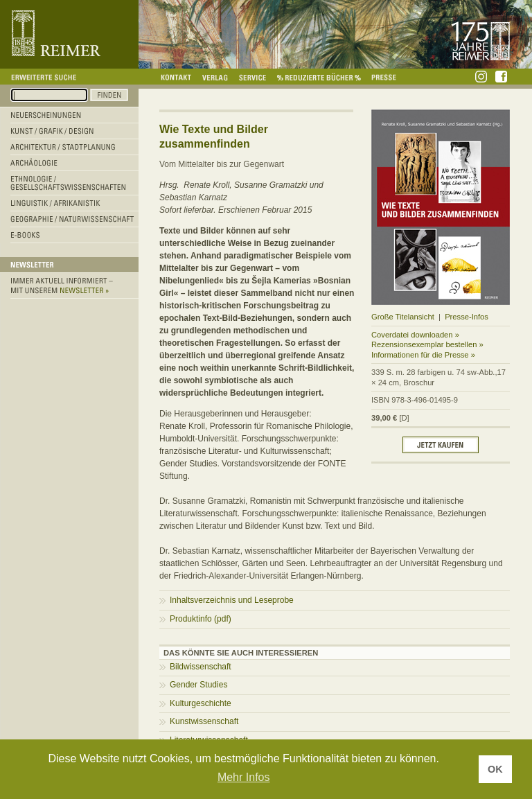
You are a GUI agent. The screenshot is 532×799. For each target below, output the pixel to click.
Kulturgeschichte (201, 703)
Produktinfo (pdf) (201, 619)
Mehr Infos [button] (244, 777)
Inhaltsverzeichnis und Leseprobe (232, 600)
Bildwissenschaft (201, 667)
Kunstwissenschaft (204, 721)
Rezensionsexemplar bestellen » (427, 344)
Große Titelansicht (403, 317)
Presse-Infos (467, 317)
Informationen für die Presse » (423, 355)
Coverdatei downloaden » (415, 335)
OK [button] (495, 769)
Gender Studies (198, 685)
